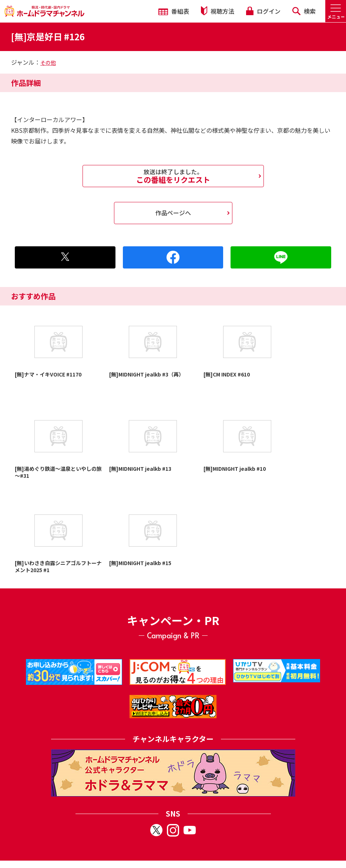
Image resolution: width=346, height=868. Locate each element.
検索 (304, 11)
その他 (48, 63)
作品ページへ (173, 213)
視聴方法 (218, 11)
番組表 (174, 11)
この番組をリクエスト (173, 176)
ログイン (263, 11)
